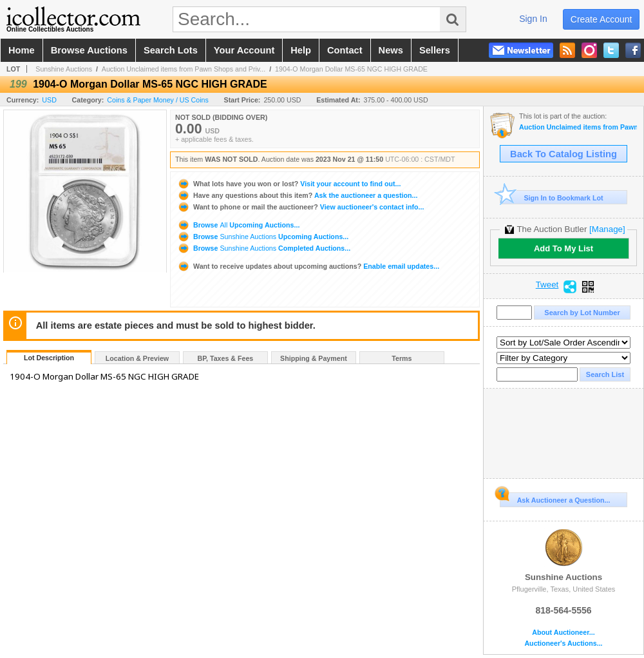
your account (244, 50)
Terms (402, 358)
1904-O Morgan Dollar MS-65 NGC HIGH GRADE (351, 69)
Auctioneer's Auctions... (563, 643)
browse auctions (89, 50)
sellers (435, 50)
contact (345, 50)
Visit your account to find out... (289, 184)
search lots (171, 50)
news (391, 50)
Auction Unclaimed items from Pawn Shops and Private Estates (578, 127)
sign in (533, 19)
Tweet (547, 285)
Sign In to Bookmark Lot (552, 198)
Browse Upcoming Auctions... (238, 225)
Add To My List (563, 248)
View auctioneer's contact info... (300, 207)
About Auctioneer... (563, 633)
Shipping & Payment (314, 358)
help (301, 50)
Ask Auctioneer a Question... (555, 498)
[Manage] (607, 229)
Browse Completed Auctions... (264, 248)
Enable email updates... (308, 266)
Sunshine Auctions (64, 69)
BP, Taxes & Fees (226, 358)
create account (601, 19)
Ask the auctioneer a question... (297, 195)
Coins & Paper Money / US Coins (158, 100)
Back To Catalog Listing (563, 154)
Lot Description (49, 358)
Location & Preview (137, 358)
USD (49, 100)
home (22, 50)
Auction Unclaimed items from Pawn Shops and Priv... (184, 69)
